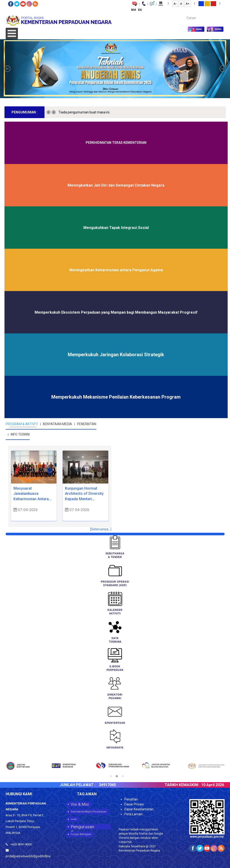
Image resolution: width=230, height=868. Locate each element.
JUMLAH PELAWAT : (87, 785)
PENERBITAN (87, 424)
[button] (7, 69)
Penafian (131, 799)
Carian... (184, 14)
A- (175, 4)
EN (140, 10)
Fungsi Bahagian (81, 834)
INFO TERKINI (20, 434)
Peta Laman (133, 814)
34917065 (117, 785)
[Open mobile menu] (12, 34)
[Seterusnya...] (101, 529)
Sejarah (74, 819)
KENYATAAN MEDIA (57, 424)
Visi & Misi (80, 804)
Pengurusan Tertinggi (82, 827)
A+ (188, 4)
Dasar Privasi (134, 804)
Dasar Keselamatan (139, 809)
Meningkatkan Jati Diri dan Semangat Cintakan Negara (116, 185)
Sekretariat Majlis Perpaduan (89, 812)
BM (134, 10)
